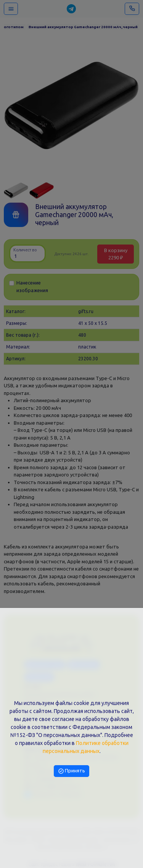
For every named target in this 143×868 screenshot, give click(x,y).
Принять (72, 770)
